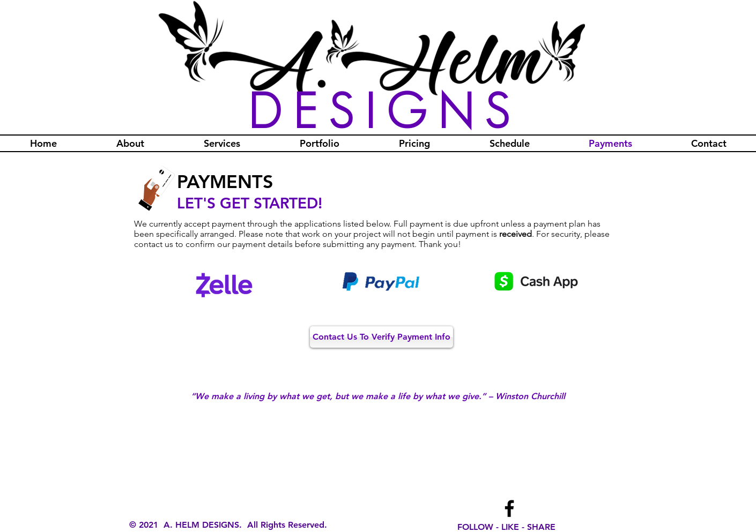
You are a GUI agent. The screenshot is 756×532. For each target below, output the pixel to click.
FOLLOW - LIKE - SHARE (506, 527)
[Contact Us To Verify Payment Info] (381, 337)
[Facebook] (509, 508)
